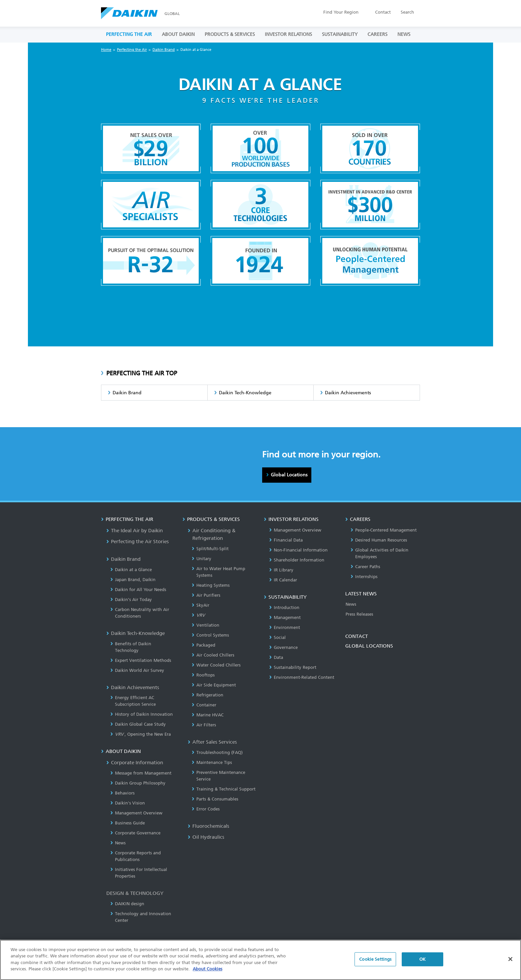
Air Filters (204, 725)
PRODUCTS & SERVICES (230, 34)
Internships (364, 577)
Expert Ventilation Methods (141, 660)
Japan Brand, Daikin (133, 580)
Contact (383, 12)
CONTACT (357, 636)
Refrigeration (208, 695)
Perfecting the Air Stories (138, 542)
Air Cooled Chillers (213, 655)
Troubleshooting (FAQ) (217, 752)
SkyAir (201, 605)
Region (341, 12)
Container (204, 705)
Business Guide (128, 823)
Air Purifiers (206, 595)
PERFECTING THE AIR (129, 34)
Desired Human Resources (379, 540)
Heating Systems (211, 585)
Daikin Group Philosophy (138, 783)
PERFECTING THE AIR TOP (142, 373)
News (118, 843)
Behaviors (122, 793)
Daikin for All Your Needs (138, 590)
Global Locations (289, 475)
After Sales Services (212, 742)
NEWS (404, 34)
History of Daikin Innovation (142, 714)
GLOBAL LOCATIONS (369, 646)
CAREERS (377, 34)
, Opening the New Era (141, 734)
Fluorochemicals (208, 826)
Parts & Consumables (215, 799)
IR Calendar (283, 580)
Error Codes (206, 809)
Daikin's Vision (128, 803)
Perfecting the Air (132, 50)
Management (285, 617)
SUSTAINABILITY (340, 34)
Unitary (202, 559)
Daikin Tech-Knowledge (245, 393)
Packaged (204, 645)
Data (276, 657)
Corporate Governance (135, 833)
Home (106, 50)
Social (277, 637)
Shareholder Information (297, 560)
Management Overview (136, 813)
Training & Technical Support (224, 789)
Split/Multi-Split (210, 549)
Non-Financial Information (298, 550)
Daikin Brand (164, 50)
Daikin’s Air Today (131, 600)
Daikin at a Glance (131, 570)
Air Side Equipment (214, 685)
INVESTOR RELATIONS (288, 34)
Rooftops (203, 675)
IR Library (281, 570)
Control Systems (210, 635)
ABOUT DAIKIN (178, 34)
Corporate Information (135, 763)
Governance (283, 647)
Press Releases (359, 614)
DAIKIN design (127, 904)
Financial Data (286, 540)
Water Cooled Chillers (216, 665)
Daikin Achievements (348, 393)
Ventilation (206, 625)
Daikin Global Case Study (138, 724)
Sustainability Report (293, 667)
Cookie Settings (375, 965)
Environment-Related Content (302, 677)
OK (422, 965)
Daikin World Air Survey (137, 670)
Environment (285, 627)
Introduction (284, 608)
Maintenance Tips (212, 762)
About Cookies (208, 974)
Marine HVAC (208, 715)
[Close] (510, 964)
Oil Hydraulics (206, 837)
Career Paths (365, 567)
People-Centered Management (384, 530)
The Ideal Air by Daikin (135, 531)
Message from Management (141, 773)
